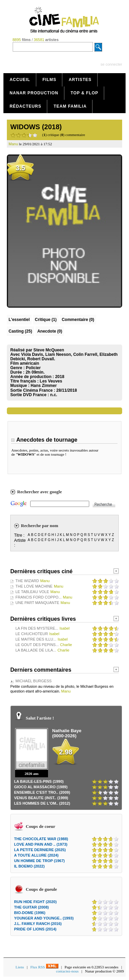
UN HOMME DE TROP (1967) (39, 861)
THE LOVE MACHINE (34, 586)
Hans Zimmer (44, 386)
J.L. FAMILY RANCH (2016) (38, 924)
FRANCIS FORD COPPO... (38, 597)
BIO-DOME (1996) (30, 913)
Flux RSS (44, 967)
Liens (20, 967)
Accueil (20, 80)
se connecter (111, 64)
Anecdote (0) (50, 331)
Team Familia (70, 106)
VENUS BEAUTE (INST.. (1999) (41, 798)
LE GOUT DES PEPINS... (37, 645)
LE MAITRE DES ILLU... (36, 639)
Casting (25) (20, 331)
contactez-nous (67, 971)
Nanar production (34, 93)
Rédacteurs (25, 106)
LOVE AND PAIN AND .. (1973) (41, 844)
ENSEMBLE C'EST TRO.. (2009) (42, 792)
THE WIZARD (27, 581)
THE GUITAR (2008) (31, 907)
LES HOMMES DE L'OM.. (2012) (42, 803)
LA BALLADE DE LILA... (36, 650)
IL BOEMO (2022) (29, 866)
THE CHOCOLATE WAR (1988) (41, 839)
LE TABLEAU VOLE (32, 592)
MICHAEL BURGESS (33, 681)
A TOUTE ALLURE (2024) (36, 855)
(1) (46, 320)
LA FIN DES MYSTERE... (37, 628)
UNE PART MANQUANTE (37, 603)
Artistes (80, 80)
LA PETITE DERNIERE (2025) (40, 850)
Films (50, 80)
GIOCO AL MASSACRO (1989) (41, 787)
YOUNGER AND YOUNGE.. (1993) (44, 918)
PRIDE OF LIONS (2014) (35, 929)
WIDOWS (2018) (36, 127)
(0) (78, 320)
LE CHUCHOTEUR (32, 634)
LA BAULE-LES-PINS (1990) (39, 781)
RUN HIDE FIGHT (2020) (35, 902)
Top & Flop (85, 93)
